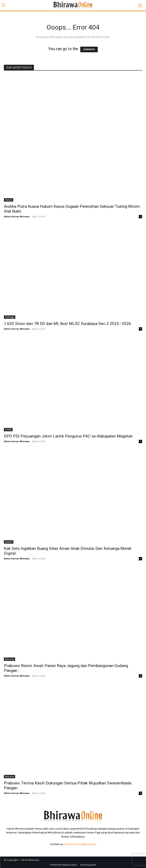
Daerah (9, 542)
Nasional (10, 659)
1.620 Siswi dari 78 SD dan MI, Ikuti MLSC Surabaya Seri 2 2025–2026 (67, 324)
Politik (8, 430)
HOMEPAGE (89, 49)
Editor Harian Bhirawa (17, 216)
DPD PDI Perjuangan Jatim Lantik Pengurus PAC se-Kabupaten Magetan (68, 436)
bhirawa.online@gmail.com (80, 844)
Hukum (9, 200)
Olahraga (10, 317)
